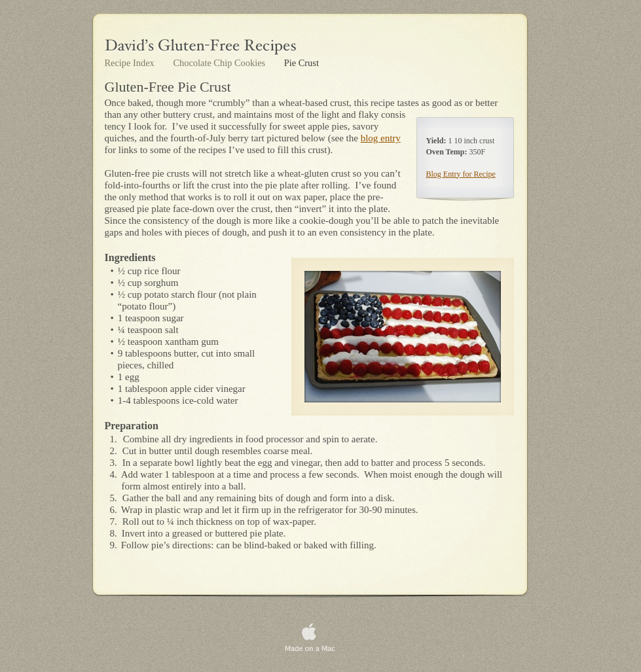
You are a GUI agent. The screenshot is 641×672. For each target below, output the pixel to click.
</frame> (485, 625)
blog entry (381, 138)
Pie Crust (302, 63)
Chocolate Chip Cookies (220, 63)
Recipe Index (131, 63)
